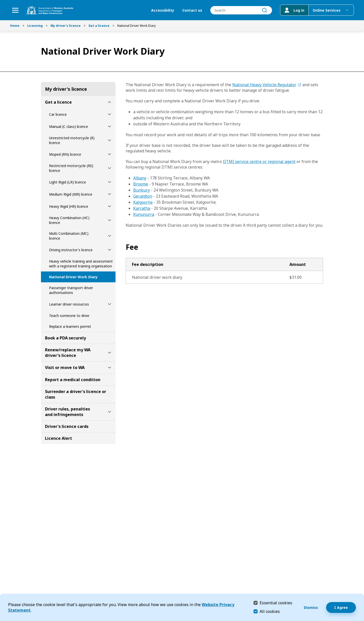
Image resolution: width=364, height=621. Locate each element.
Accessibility (163, 10)
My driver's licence (66, 26)
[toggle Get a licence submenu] (109, 102)
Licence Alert (59, 438)
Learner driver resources (69, 304)
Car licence (58, 114)
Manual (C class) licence (69, 126)
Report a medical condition (73, 380)
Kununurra (144, 214)
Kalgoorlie (143, 202)
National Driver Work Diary (73, 277)
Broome (141, 184)
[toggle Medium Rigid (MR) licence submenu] (109, 194)
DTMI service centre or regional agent (259, 162)
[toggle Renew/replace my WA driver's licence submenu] (109, 353)
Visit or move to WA (65, 367)
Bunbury (142, 190)
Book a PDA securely (65, 338)
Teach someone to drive (69, 316)
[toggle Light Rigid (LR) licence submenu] (109, 182)
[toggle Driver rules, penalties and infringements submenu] (109, 412)
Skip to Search (1, 1)
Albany (140, 178)
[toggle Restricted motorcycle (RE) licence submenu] (109, 168)
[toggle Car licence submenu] (109, 114)
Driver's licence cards (67, 426)
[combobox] (241, 10)
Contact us (192, 10)
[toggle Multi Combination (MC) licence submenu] (109, 236)
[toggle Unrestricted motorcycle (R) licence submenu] (109, 140)
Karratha (142, 208)
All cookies (270, 611)
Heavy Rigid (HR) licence (69, 206)
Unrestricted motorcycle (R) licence (72, 140)
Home (15, 26)
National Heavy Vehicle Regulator (264, 85)
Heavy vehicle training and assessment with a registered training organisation (81, 264)
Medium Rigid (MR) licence (71, 194)
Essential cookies (276, 603)
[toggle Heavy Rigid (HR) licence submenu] (109, 206)
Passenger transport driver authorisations (71, 290)
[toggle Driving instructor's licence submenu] (109, 250)
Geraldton (143, 196)
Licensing (35, 26)
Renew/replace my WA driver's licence (68, 353)
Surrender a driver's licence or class (76, 394)
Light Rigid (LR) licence (67, 182)
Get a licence (99, 26)
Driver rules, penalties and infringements (67, 412)
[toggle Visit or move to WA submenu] (109, 367)
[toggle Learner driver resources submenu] (109, 304)
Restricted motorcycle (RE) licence (71, 168)
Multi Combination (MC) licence (69, 236)
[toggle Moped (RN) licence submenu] (109, 154)
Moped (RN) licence (65, 154)
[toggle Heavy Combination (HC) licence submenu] (109, 220)
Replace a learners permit (70, 326)
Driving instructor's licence (71, 250)
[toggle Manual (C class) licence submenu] (109, 126)
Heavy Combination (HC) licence (69, 220)
